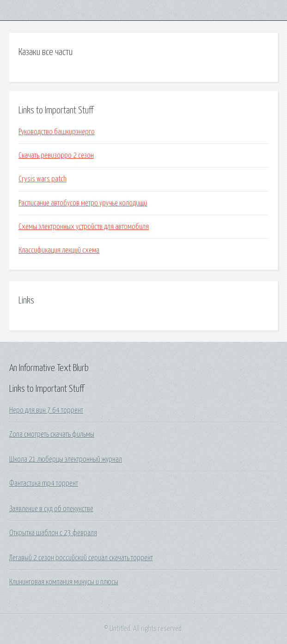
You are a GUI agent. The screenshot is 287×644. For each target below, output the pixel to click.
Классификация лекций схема (59, 250)
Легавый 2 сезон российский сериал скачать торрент (81, 558)
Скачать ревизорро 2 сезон (56, 155)
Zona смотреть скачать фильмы (52, 434)
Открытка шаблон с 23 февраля (53, 533)
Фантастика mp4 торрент (44, 483)
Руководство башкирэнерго (57, 132)
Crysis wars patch (43, 179)
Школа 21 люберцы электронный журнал (66, 459)
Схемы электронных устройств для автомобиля (84, 227)
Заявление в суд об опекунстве (51, 509)
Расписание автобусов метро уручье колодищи (83, 203)
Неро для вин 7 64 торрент (46, 410)
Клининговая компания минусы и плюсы (64, 582)
